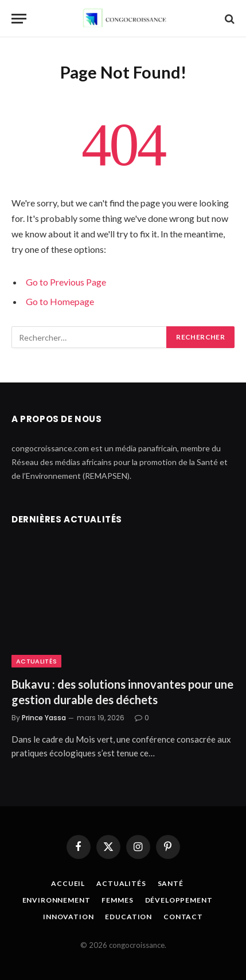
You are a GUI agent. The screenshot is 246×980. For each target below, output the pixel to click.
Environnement (56, 900)
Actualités (36, 661)
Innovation (68, 917)
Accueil (68, 883)
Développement (179, 900)
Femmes (117, 900)
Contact (183, 917)
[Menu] (19, 19)
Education (128, 917)
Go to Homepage (60, 301)
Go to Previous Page (66, 282)
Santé (171, 883)
